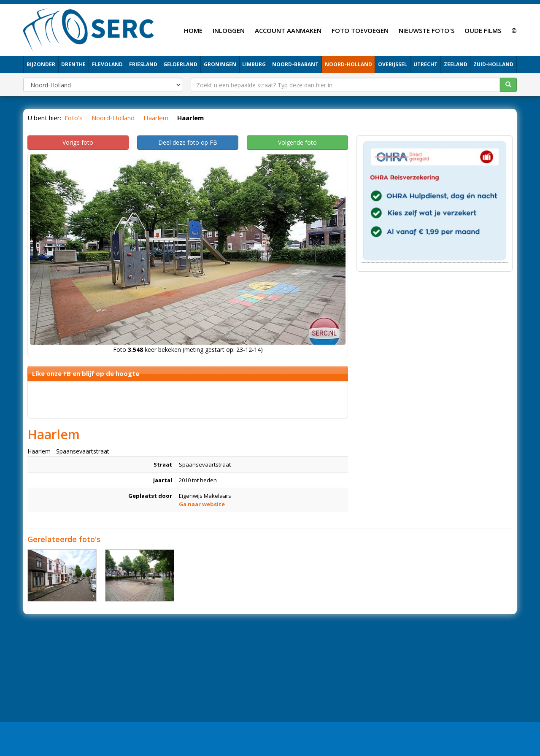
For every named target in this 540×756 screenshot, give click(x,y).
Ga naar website (202, 504)
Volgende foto (297, 142)
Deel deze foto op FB (188, 142)
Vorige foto (78, 142)
